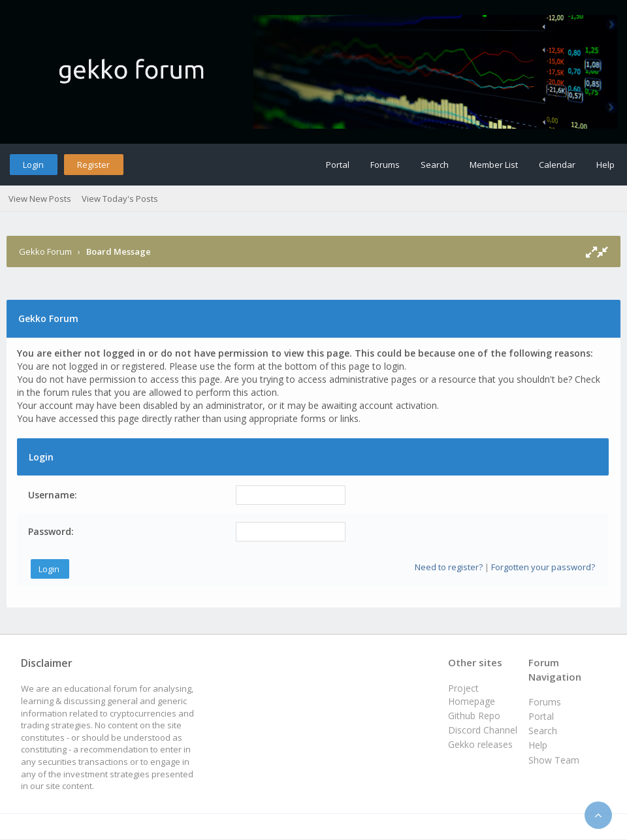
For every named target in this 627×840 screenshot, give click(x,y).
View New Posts (40, 199)
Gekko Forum (45, 251)
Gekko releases (480, 744)
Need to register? (449, 567)
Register (93, 165)
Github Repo (474, 716)
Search (435, 165)
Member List (494, 165)
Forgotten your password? (543, 567)
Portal (338, 165)
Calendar (557, 165)
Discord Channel (483, 730)
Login (33, 165)
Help (605, 165)
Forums (385, 165)
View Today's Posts (120, 199)
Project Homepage (472, 695)
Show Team (554, 760)
